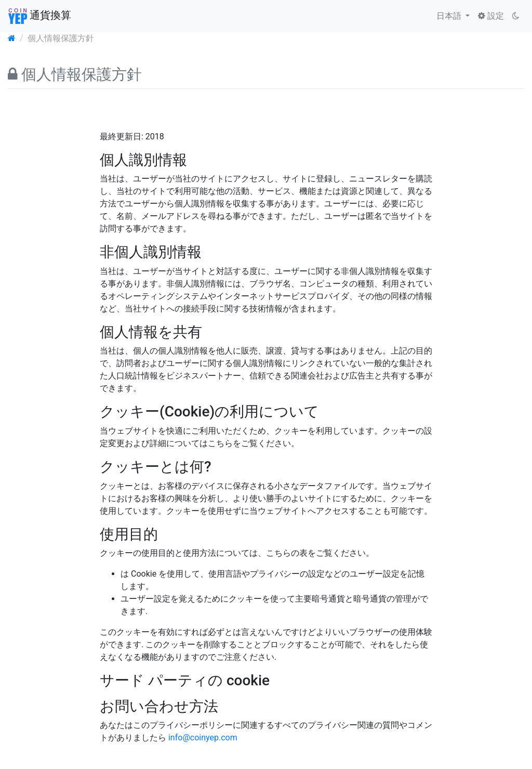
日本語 (450, 16)
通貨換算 (40, 16)
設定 (491, 16)
